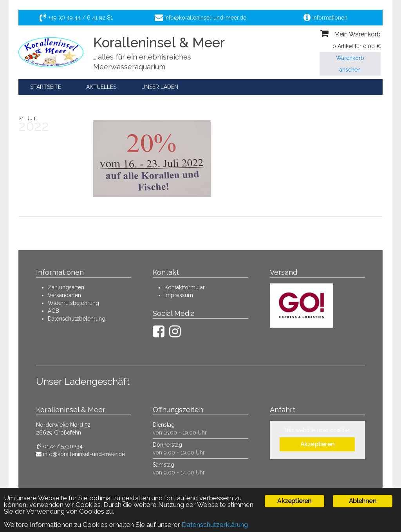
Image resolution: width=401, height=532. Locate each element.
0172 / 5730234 (59, 446)
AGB (53, 311)
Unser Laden (160, 87)
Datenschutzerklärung (215, 525)
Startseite (46, 87)
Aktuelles (101, 87)
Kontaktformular (185, 287)
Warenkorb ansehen (350, 64)
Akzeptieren (317, 444)
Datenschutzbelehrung (77, 319)
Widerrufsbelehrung (73, 303)
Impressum (179, 295)
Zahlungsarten (66, 287)
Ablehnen (363, 501)
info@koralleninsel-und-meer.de (80, 454)
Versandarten (64, 295)
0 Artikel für (357, 46)
